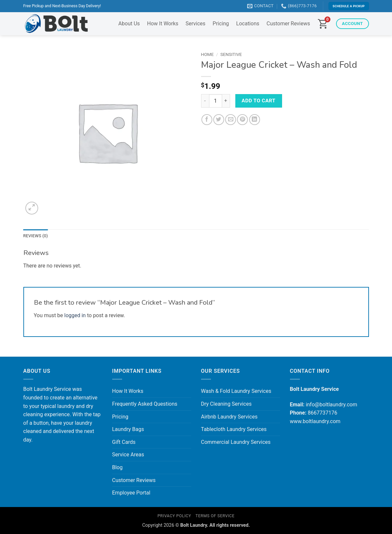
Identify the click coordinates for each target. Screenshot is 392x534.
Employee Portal (131, 493)
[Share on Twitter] (219, 120)
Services (196, 24)
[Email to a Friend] (231, 120)
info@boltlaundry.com (331, 405)
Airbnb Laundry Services (229, 417)
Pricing (221, 24)
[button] (32, 208)
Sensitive (231, 54)
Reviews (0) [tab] (36, 236)
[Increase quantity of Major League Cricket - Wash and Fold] (226, 101)
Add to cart (259, 101)
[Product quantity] (216, 101)
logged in (75, 315)
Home (208, 54)
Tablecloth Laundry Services (234, 429)
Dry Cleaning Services (226, 404)
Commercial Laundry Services (236, 442)
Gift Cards (124, 442)
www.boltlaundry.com (315, 421)
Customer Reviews (288, 24)
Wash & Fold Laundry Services (236, 391)
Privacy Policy (174, 516)
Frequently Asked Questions (145, 404)
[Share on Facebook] (207, 120)
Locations (248, 24)
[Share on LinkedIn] (255, 120)
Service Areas (128, 455)
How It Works (163, 24)
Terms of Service (215, 516)
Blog (118, 467)
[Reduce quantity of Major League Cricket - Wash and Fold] (205, 101)
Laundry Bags (128, 429)
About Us (129, 24)
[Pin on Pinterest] (242, 120)
